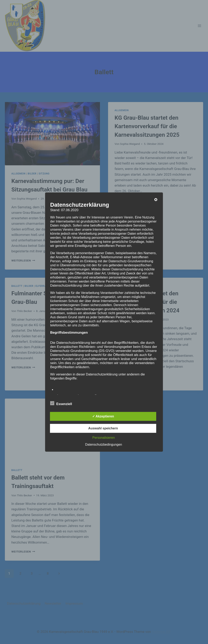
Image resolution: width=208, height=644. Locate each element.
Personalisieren (104, 438)
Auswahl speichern (103, 428)
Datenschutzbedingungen (103, 445)
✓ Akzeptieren (103, 416)
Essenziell (61, 403)
